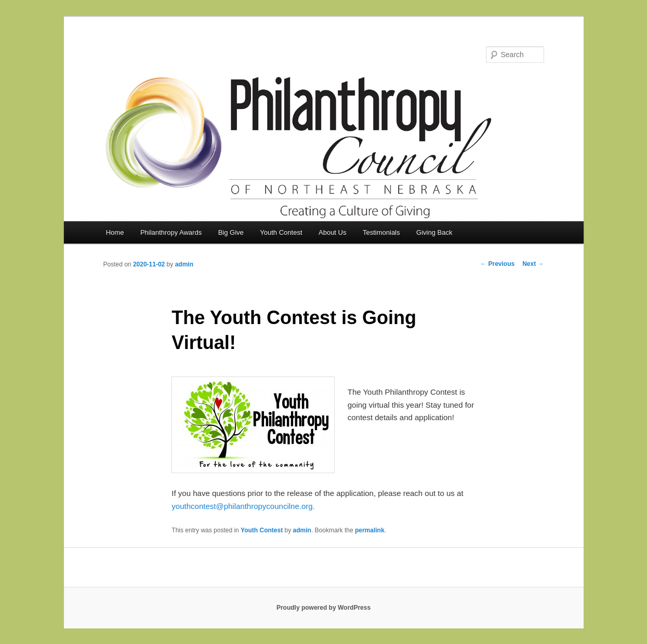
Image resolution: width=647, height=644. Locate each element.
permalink (370, 530)
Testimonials (381, 232)
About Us (332, 232)
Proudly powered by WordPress (323, 608)
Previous (497, 264)
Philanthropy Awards (171, 232)
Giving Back (434, 232)
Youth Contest (281, 232)
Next (533, 264)
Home (115, 232)
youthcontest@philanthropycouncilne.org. (243, 506)
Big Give (231, 232)
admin (184, 264)
